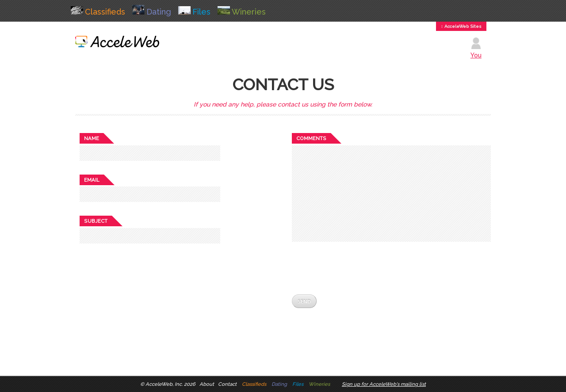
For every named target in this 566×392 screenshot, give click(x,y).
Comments (311, 138)
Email (92, 180)
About (207, 384)
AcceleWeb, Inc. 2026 (170, 384)
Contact (227, 384)
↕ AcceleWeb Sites (461, 26)
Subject (96, 221)
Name (92, 138)
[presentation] (359, 268)
